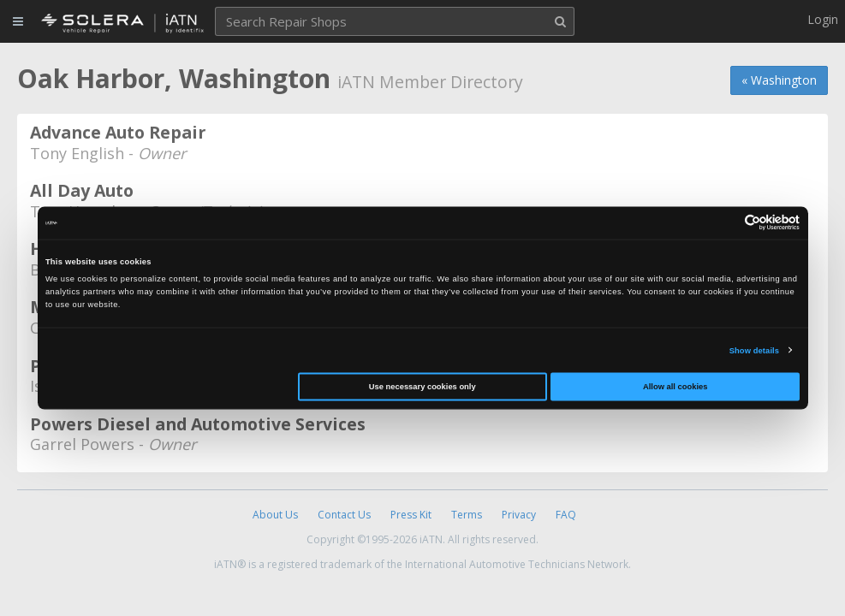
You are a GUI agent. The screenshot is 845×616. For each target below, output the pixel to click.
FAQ (566, 515)
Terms (467, 515)
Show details (754, 350)
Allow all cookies (675, 387)
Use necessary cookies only (422, 387)
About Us (275, 515)
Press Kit (411, 515)
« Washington (779, 80)
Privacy (519, 515)
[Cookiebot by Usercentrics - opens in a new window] (725, 223)
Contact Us (344, 515)
